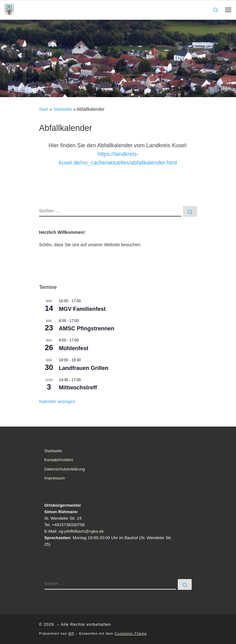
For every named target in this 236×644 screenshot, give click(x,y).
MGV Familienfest (82, 309)
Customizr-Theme (131, 633)
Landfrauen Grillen (84, 368)
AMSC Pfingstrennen (87, 328)
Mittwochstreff (78, 388)
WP (71, 633)
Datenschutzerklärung (65, 469)
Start (44, 109)
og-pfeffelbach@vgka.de (81, 531)
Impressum (55, 478)
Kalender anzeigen (57, 401)
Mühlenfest (74, 348)
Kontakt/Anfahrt (59, 460)
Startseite (63, 109)
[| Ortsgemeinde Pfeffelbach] (9, 9)
